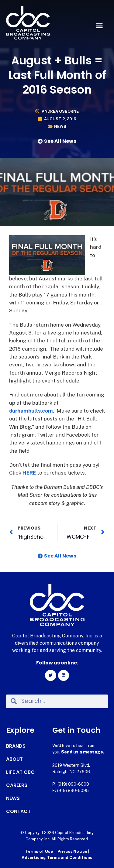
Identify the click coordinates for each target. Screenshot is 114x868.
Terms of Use (39, 851)
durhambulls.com (31, 411)
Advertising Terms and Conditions (57, 858)
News (60, 127)
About (14, 759)
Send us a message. (83, 752)
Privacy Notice (73, 851)
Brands (16, 746)
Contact (18, 811)
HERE (29, 473)
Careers (17, 785)
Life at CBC (20, 772)
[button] (99, 26)
